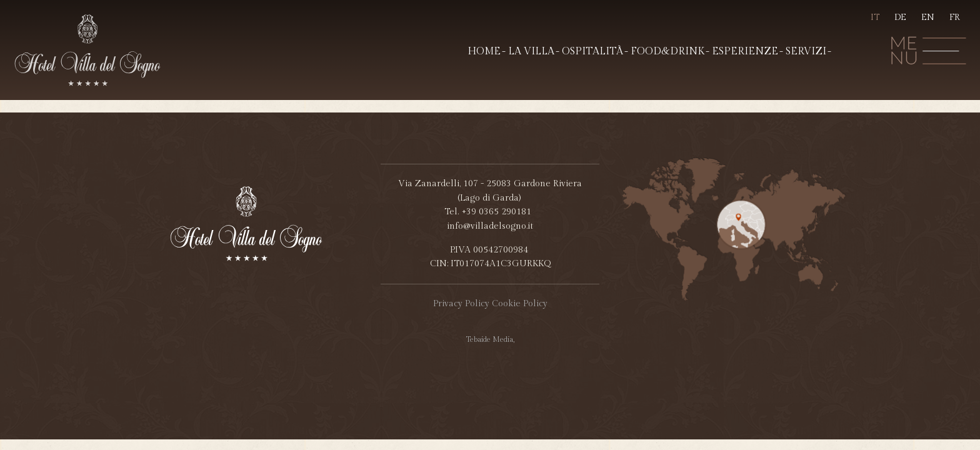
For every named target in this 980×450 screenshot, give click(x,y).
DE (900, 17)
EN (928, 17)
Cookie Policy (520, 304)
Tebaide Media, (490, 339)
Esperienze (745, 52)
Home (484, 52)
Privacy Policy (461, 304)
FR (955, 17)
